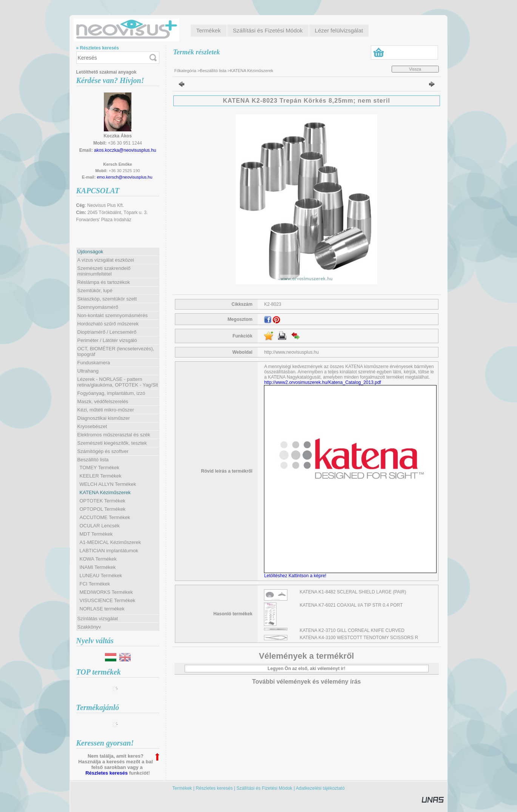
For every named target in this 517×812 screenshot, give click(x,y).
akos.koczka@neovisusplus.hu (125, 150)
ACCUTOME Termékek (105, 517)
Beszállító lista (213, 71)
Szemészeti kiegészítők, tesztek (112, 443)
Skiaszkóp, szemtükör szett (107, 299)
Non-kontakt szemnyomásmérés (113, 315)
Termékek (182, 788)
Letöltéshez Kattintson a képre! (296, 576)
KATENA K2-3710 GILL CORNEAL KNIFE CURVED (352, 630)
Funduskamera (94, 363)
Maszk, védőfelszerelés (103, 401)
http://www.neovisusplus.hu (291, 352)
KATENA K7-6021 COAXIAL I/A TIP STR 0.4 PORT (351, 605)
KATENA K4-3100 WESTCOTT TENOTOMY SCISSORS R (359, 638)
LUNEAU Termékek (101, 575)
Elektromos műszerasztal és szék (114, 435)
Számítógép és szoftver (103, 451)
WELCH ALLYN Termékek (108, 484)
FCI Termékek (95, 584)
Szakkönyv (89, 627)
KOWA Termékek (98, 559)
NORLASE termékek (102, 609)
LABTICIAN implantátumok (109, 551)
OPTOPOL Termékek (103, 509)
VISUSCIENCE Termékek (108, 600)
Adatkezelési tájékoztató (320, 788)
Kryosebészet (92, 426)
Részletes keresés (106, 773)
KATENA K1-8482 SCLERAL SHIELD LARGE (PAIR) (353, 592)
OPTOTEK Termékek (103, 501)
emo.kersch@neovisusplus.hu (124, 177)
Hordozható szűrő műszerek (108, 324)
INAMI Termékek (98, 567)
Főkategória (185, 71)
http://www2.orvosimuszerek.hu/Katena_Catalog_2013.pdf (323, 382)
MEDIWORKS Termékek (106, 592)
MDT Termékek (96, 534)
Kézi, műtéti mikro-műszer (106, 410)
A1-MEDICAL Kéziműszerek (110, 542)
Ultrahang (88, 371)
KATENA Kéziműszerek (105, 492)
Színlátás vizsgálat (98, 619)
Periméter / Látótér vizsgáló (107, 340)
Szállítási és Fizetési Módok (264, 788)
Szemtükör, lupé (95, 290)
